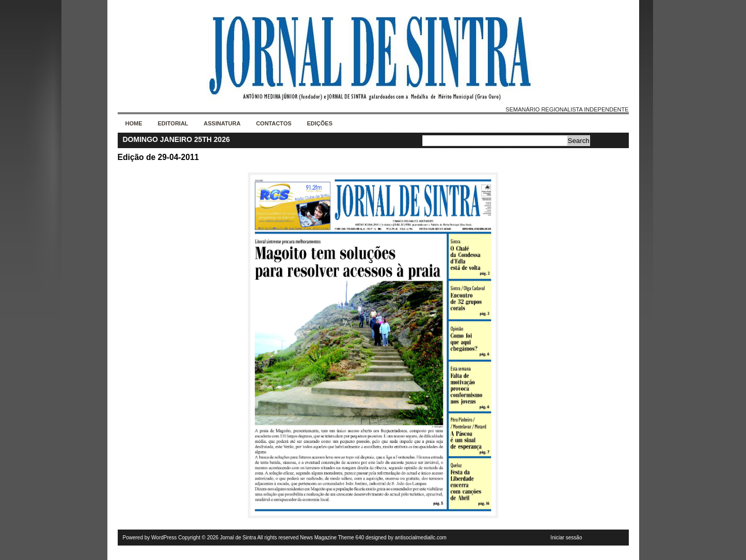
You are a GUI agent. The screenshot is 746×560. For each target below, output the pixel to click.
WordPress (164, 538)
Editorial (173, 123)
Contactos (274, 123)
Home (134, 123)
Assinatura (222, 123)
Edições (320, 123)
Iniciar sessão (566, 538)
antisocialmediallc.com (421, 538)
